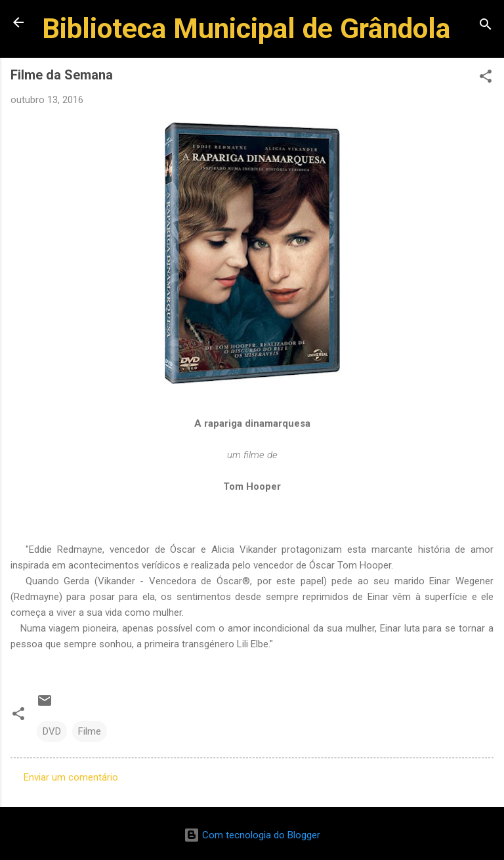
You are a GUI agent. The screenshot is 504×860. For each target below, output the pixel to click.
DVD (52, 731)
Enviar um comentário (71, 777)
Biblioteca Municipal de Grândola (246, 28)
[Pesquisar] (486, 27)
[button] (486, 78)
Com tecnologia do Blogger (252, 835)
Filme (90, 731)
